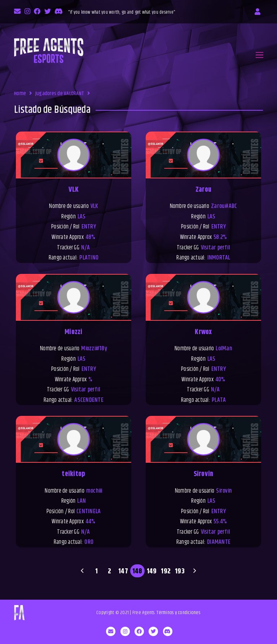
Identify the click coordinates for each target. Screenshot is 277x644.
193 (180, 571)
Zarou (203, 190)
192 (166, 571)
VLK (74, 190)
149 (152, 571)
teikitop (73, 474)
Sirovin (204, 474)
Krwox (203, 332)
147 (123, 571)
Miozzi (74, 332)
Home (20, 94)
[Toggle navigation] (260, 55)
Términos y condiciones (178, 613)
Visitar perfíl (216, 248)
